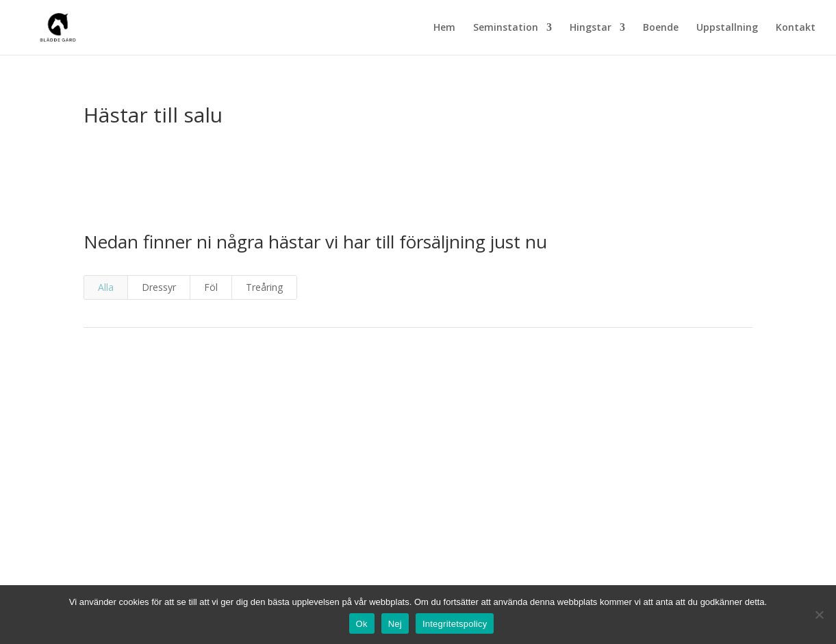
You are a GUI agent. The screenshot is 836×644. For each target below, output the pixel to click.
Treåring (264, 287)
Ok (362, 624)
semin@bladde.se (418, 484)
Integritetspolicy (455, 624)
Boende (661, 28)
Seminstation (506, 28)
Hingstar (591, 28)
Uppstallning (727, 28)
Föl (211, 287)
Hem (444, 28)
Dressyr (159, 287)
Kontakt (796, 28)
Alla (106, 287)
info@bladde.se (418, 568)
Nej (395, 624)
